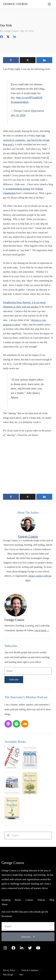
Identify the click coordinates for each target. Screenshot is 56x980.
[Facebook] (1, 37)
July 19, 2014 (18, 115)
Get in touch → (42, 630)
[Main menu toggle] (49, 4)
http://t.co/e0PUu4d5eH (29, 98)
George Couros (15, 4)
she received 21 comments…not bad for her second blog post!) (26, 140)
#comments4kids (20, 102)
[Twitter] (8, 37)
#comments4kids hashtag (18, 189)
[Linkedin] (15, 37)
